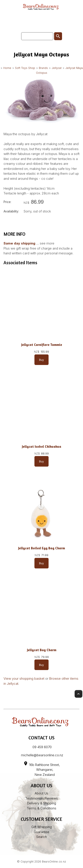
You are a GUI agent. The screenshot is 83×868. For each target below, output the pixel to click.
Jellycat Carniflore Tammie (42, 345)
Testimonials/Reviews (42, 798)
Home (7, 68)
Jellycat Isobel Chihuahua (41, 447)
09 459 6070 (42, 747)
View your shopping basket (24, 678)
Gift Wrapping (42, 827)
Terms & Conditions (42, 808)
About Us (41, 793)
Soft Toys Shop (25, 68)
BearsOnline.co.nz (54, 862)
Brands (43, 68)
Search (41, 837)
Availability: (11, 211)
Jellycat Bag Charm (42, 650)
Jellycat (57, 68)
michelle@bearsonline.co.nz (42, 755)
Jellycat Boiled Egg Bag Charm (41, 548)
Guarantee (41, 832)
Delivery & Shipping (42, 803)
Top (78, 694)
